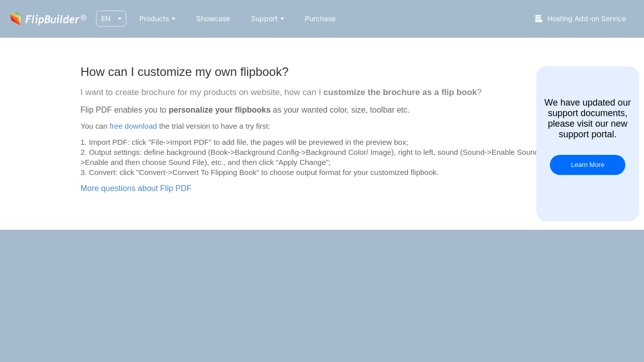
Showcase (213, 18)
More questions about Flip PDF (136, 188)
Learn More (588, 165)
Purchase (320, 18)
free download (133, 126)
